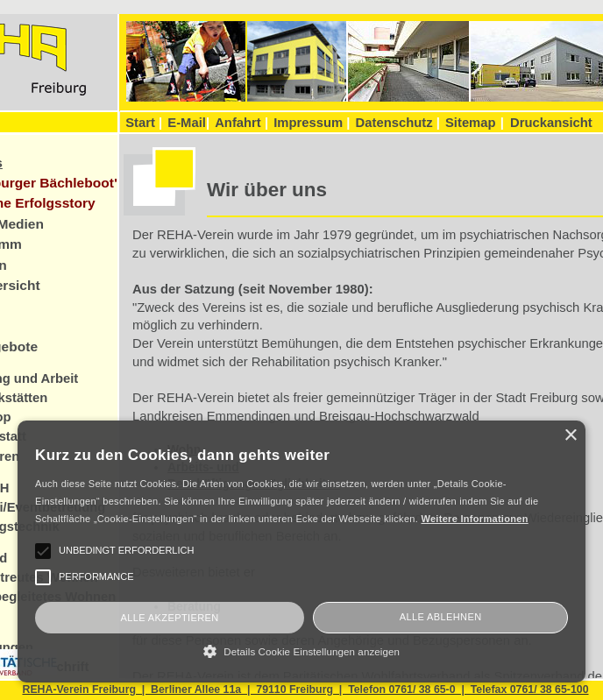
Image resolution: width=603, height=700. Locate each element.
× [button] (570, 436)
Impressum (312, 123)
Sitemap (471, 123)
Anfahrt (241, 123)
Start (144, 123)
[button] (301, 651)
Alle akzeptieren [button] (169, 618)
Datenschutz (398, 123)
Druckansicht (551, 123)
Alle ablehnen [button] (441, 617)
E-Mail (188, 123)
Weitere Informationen (474, 519)
